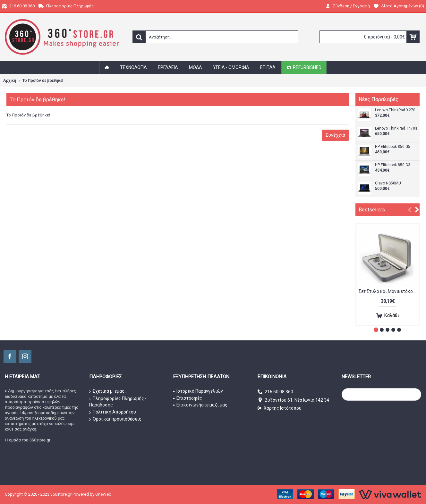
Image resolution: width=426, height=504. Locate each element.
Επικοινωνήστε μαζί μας (200, 405)
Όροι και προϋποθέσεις (115, 419)
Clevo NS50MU (388, 183)
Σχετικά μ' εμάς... (108, 391)
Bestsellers (372, 210)
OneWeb (103, 494)
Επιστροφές (188, 398)
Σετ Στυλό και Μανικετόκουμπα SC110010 (389, 291)
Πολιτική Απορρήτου (113, 412)
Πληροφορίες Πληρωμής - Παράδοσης (118, 402)
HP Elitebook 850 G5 (393, 147)
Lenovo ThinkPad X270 (395, 110)
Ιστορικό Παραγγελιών (198, 391)
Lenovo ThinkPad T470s (396, 128)
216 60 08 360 (275, 392)
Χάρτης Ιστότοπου (280, 408)
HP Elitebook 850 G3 (393, 165)
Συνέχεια (335, 135)
